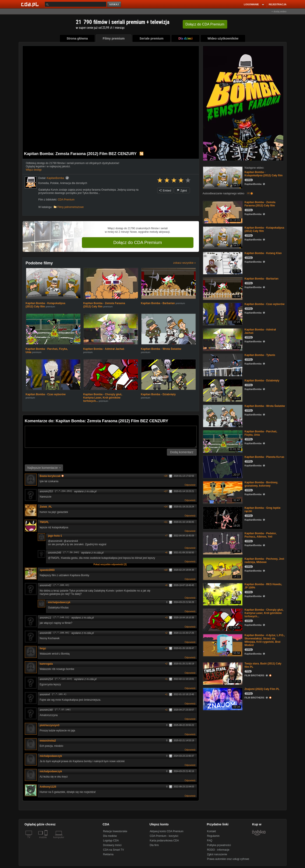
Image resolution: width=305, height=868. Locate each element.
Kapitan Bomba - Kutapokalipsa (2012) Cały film (264, 174)
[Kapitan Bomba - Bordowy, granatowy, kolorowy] (222, 492)
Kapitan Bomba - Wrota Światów (161, 349)
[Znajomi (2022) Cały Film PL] (222, 699)
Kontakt (212, 831)
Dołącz (205, 24)
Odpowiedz (190, 485)
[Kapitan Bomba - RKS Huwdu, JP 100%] (222, 594)
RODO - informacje (218, 850)
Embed (165, 191)
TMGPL (44, 522)
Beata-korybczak (52, 476)
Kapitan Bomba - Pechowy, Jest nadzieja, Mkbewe (264, 560)
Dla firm (154, 845)
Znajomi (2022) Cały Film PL (262, 689)
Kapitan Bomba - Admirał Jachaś (104, 349)
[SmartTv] (46, 840)
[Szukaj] (76, 4)
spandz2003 (47, 570)
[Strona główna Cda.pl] (31, 4)
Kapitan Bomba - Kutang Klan (263, 253)
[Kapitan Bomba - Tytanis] (222, 365)
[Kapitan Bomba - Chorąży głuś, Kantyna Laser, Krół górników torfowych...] (222, 619)
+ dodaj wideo (279, 11)
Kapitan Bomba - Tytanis (260, 355)
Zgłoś (182, 191)
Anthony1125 (48, 787)
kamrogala (46, 664)
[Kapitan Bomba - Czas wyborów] (222, 314)
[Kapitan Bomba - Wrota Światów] (222, 416)
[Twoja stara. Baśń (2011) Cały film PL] (222, 673)
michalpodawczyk (59, 602)
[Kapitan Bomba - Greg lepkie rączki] (222, 517)
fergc (43, 648)
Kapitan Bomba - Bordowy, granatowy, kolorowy (261, 484)
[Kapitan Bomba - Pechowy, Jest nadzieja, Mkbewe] (222, 568)
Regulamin (213, 836)
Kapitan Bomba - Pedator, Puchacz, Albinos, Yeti (261, 535)
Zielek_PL (46, 507)
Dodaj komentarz (182, 452)
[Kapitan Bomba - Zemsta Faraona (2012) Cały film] (222, 212)
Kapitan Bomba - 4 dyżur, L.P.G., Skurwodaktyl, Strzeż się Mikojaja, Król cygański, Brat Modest (265, 640)
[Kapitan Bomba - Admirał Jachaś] (222, 339)
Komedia (44, 183)
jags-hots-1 (55, 536)
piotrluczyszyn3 (50, 725)
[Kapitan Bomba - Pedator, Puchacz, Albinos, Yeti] (222, 543)
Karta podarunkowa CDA (164, 841)
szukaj (114, 5)
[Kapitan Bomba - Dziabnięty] (222, 390)
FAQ (210, 841)
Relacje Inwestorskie (115, 831)
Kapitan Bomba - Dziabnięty (158, 394)
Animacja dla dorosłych (73, 183)
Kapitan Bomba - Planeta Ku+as (264, 457)
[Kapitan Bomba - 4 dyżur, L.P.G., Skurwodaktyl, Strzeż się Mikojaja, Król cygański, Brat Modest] (222, 645)
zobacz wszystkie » (185, 263)
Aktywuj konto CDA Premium (167, 831)
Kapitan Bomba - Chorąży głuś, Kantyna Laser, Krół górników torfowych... (103, 398)
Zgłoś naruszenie (217, 854)
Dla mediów (110, 836)
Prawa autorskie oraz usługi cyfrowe (228, 859)
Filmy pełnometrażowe (70, 207)
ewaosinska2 (48, 741)
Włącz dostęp (34, 170)
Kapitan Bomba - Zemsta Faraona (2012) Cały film (260, 204)
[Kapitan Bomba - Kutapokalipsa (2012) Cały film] (222, 177)
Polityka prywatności (219, 845)
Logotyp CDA (111, 841)
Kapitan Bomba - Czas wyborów (46, 394)
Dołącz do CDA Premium (138, 242)
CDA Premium (66, 200)
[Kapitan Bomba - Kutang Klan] (222, 263)
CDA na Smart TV (113, 850)
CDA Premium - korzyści (164, 836)
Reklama (108, 854)
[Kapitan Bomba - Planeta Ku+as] (222, 466)
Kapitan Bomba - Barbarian (158, 303)
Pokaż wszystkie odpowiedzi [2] (110, 564)
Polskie (55, 183)
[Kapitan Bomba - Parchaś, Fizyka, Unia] (222, 441)
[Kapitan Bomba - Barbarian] (222, 288)
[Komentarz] (111, 437)
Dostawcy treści (112, 845)
